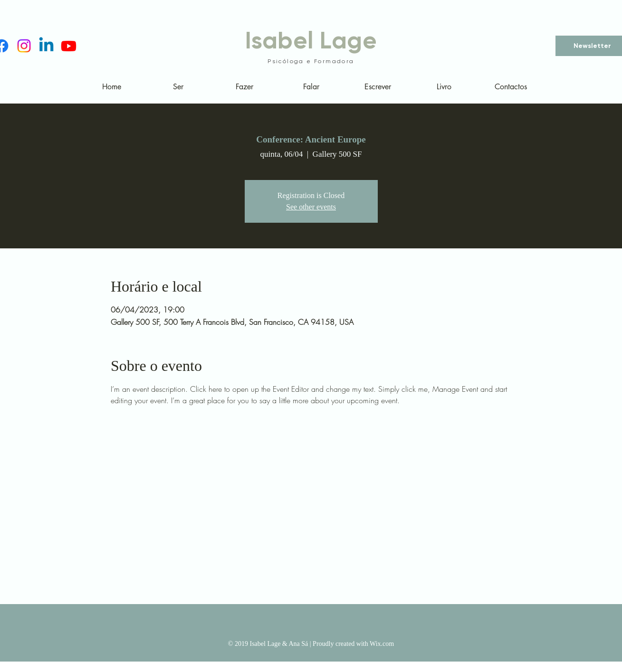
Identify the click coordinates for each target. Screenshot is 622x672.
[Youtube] (69, 46)
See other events (311, 207)
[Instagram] (24, 46)
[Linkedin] (46, 46)
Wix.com (382, 644)
